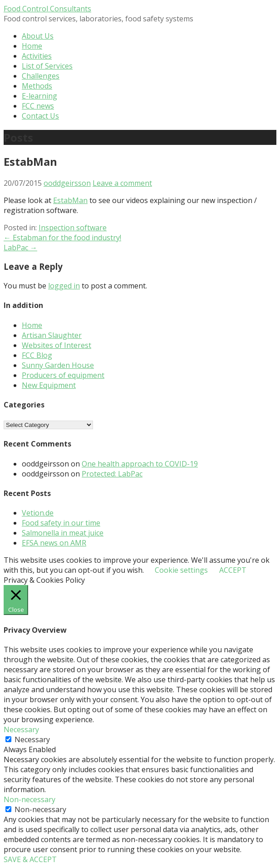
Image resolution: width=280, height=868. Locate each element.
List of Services (47, 66)
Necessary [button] (21, 729)
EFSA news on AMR (54, 543)
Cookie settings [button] (181, 570)
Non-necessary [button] (29, 799)
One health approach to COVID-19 (140, 464)
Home (32, 46)
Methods (37, 86)
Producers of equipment (63, 375)
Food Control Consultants (47, 9)
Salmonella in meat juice (63, 533)
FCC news (38, 106)
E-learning (39, 96)
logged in (64, 286)
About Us (38, 36)
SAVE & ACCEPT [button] (30, 859)
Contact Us (40, 116)
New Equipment (49, 385)
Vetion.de (38, 513)
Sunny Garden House (58, 365)
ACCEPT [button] (233, 570)
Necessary (32, 739)
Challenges (41, 76)
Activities (37, 56)
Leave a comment (122, 183)
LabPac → (20, 248)
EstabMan (70, 200)
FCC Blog (37, 355)
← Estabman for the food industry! (62, 238)
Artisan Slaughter (52, 335)
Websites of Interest (56, 345)
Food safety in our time (61, 523)
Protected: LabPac (112, 474)
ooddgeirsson (67, 183)
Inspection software (73, 228)
